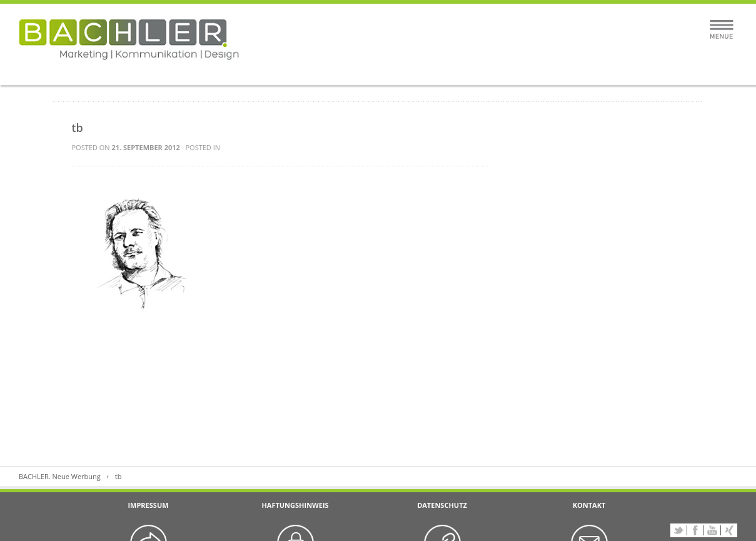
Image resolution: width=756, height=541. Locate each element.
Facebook (695, 530)
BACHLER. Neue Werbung (60, 476)
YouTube (712, 530)
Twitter (678, 530)
